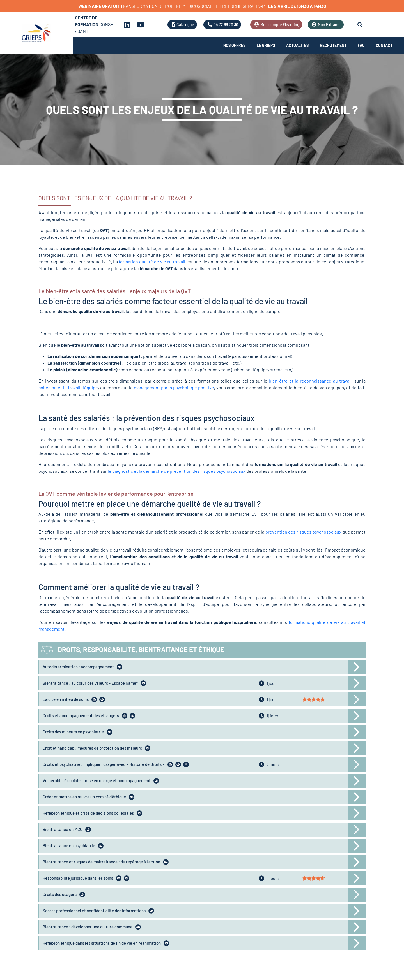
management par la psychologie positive (174, 387)
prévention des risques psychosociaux (304, 532)
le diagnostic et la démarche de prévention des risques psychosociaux (177, 471)
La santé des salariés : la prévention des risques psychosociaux (146, 418)
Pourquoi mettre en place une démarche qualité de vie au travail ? (150, 504)
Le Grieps (266, 45)
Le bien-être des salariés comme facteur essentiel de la (134, 301)
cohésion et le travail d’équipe (68, 387)
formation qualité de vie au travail (152, 262)
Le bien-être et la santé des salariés (82, 291)
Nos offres (234, 45)
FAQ (361, 45)
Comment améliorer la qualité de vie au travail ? (119, 587)
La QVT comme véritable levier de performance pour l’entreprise (116, 494)
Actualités (297, 45)
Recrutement (333, 45)
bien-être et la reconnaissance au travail (310, 381)
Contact (384, 45)
